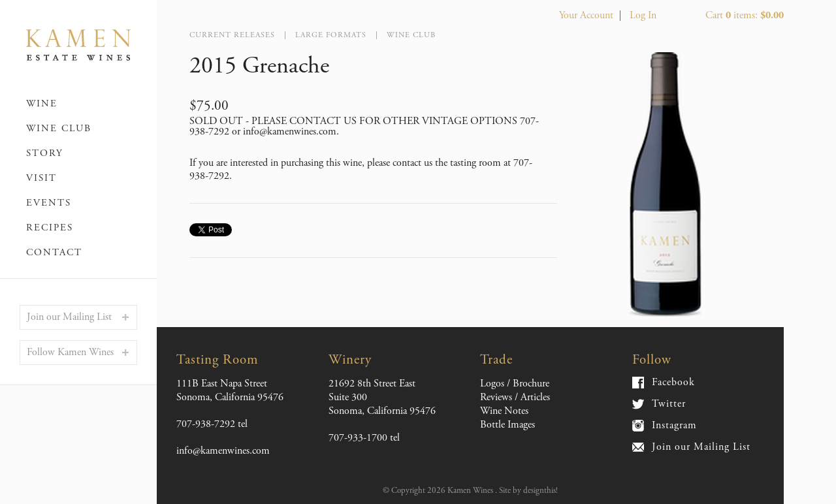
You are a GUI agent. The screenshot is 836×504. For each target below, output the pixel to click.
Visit (41, 178)
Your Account (586, 15)
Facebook (673, 383)
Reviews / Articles (515, 397)
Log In (643, 15)
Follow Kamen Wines (70, 352)
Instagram (674, 426)
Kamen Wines (78, 46)
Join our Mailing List (69, 317)
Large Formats (331, 35)
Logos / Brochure (515, 384)
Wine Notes (504, 411)
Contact (54, 252)
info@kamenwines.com (223, 451)
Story (45, 153)
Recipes (50, 228)
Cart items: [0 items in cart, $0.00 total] (745, 15)
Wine (42, 103)
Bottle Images (507, 425)
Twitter (669, 404)
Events (49, 203)
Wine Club (59, 128)
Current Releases (232, 35)
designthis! (540, 491)
